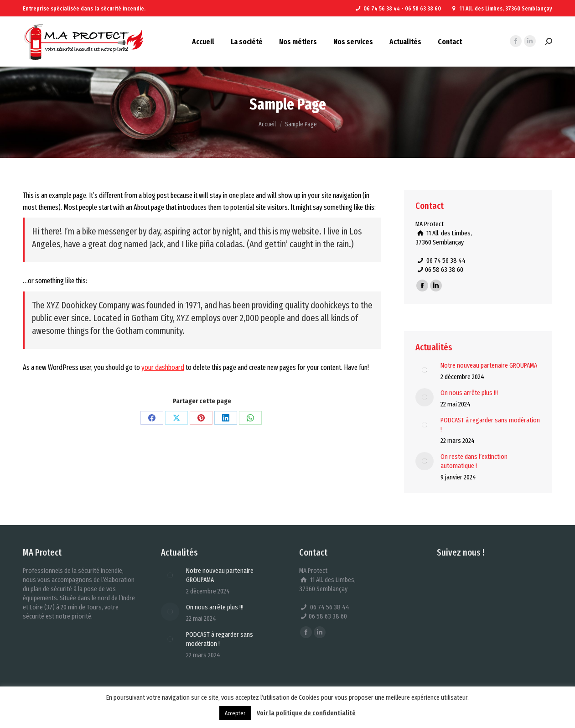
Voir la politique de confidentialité (306, 713)
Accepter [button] (235, 713)
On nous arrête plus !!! (469, 393)
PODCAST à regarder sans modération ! (490, 425)
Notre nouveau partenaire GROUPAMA (489, 365)
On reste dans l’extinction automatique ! (474, 461)
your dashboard (163, 367)
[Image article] (425, 370)
